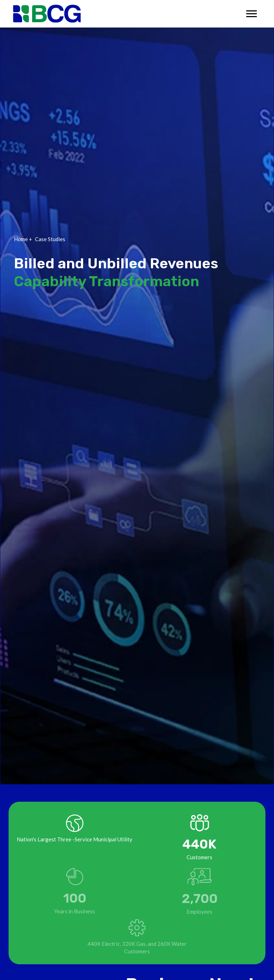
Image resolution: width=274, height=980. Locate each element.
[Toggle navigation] (252, 14)
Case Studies (50, 239)
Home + (23, 239)
